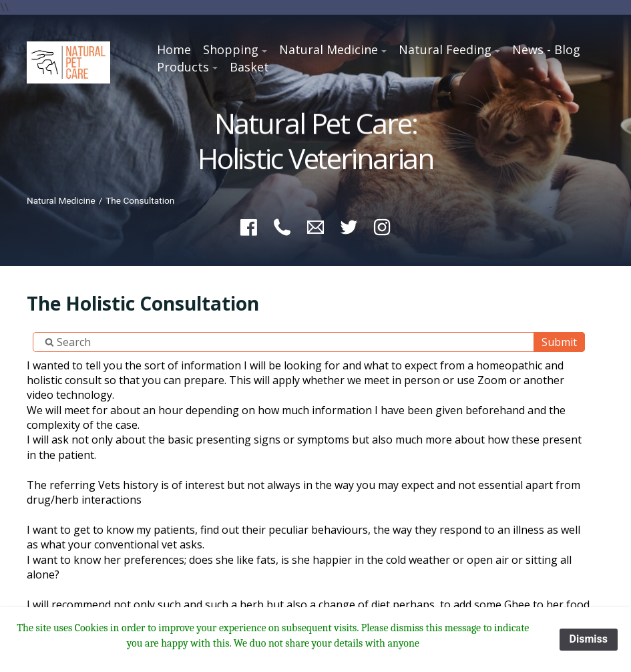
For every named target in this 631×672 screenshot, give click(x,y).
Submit (559, 342)
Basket (249, 67)
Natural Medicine (329, 49)
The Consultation (140, 200)
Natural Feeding (445, 49)
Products (183, 67)
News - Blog (546, 49)
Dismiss (589, 639)
